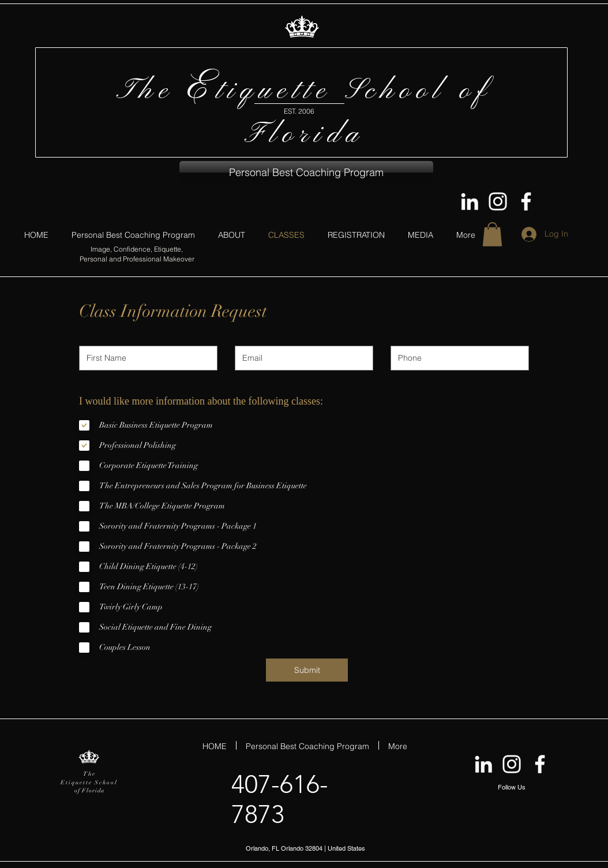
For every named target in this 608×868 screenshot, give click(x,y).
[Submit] (307, 670)
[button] (306, 173)
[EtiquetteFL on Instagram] (498, 201)
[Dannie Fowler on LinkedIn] (470, 201)
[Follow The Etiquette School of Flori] (526, 201)
